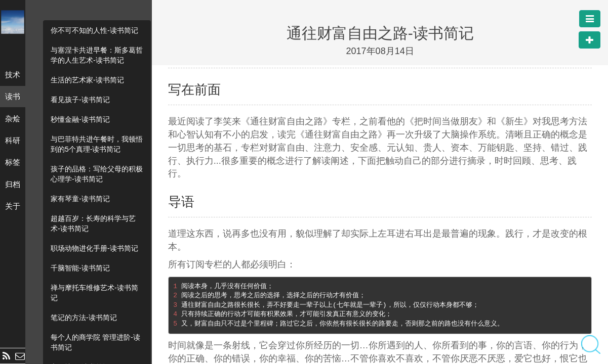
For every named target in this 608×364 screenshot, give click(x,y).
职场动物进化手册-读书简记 (94, 248)
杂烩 (13, 119)
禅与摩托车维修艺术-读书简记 (94, 293)
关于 (13, 206)
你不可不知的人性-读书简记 (94, 30)
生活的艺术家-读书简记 (87, 80)
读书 (13, 96)
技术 (13, 75)
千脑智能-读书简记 (80, 268)
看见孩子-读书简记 (80, 100)
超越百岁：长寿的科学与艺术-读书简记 (93, 223)
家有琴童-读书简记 (80, 199)
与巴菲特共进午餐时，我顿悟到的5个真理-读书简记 (97, 144)
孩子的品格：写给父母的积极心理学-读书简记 (97, 174)
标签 (13, 162)
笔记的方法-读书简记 (84, 317)
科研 (13, 140)
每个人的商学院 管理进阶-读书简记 (95, 342)
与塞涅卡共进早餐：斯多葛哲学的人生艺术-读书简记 (97, 55)
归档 (13, 184)
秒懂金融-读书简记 (80, 119)
